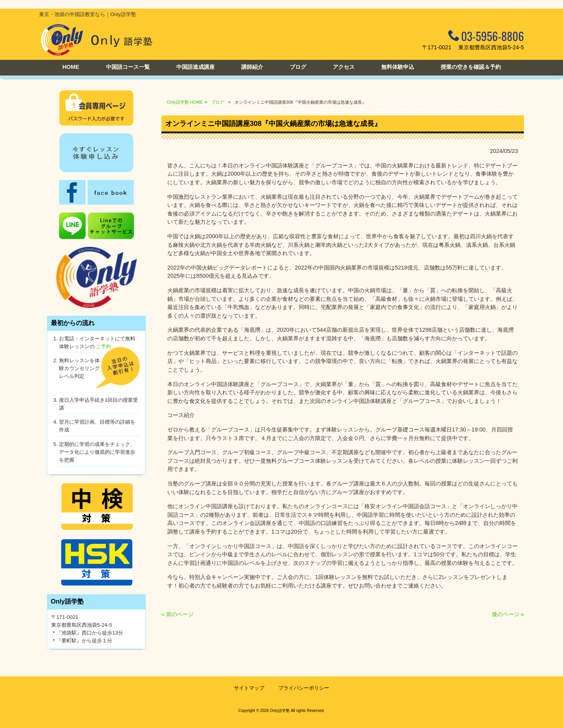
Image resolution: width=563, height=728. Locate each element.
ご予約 (103, 346)
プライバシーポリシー (304, 688)
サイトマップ (249, 688)
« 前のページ (178, 614)
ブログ (218, 102)
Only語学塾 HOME (185, 102)
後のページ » (508, 614)
